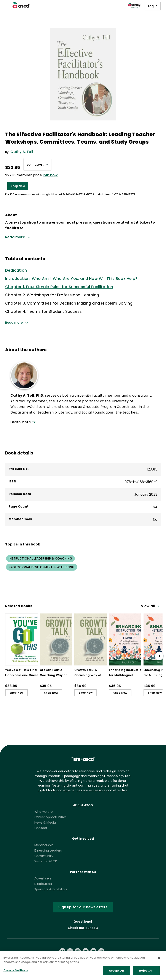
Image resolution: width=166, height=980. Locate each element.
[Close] (159, 961)
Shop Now (18, 186)
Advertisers (43, 878)
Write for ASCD (46, 861)
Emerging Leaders (48, 850)
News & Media (45, 823)
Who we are (44, 812)
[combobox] (37, 164)
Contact (41, 828)
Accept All (116, 974)
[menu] (5, 6)
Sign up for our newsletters (83, 907)
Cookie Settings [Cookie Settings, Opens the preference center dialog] (16, 973)
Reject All (146, 974)
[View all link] (151, 606)
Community (44, 856)
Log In (153, 6)
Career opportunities (50, 817)
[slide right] (159, 656)
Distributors (43, 884)
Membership (44, 845)
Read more (17, 323)
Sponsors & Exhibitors (51, 889)
